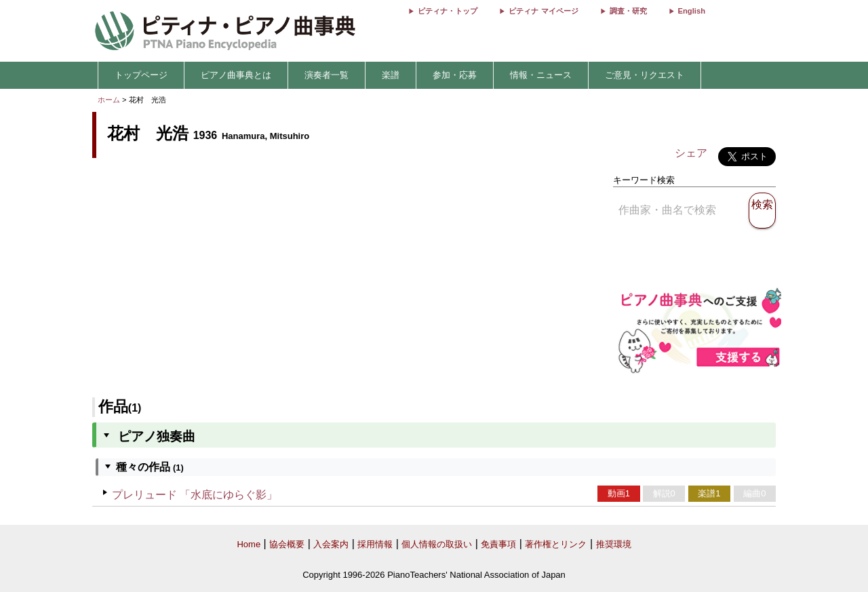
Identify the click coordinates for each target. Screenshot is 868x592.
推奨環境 (614, 544)
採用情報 (375, 544)
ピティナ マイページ (543, 11)
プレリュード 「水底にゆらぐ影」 (195, 495)
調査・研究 (628, 11)
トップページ (141, 75)
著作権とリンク (556, 544)
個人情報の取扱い (437, 544)
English (692, 11)
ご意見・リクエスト (645, 75)
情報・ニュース (541, 75)
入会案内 (331, 544)
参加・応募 (455, 75)
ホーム (109, 100)
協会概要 (287, 544)
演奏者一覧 (327, 75)
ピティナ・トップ (448, 11)
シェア (691, 153)
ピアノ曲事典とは (236, 75)
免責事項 (498, 544)
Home (249, 544)
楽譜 (391, 75)
